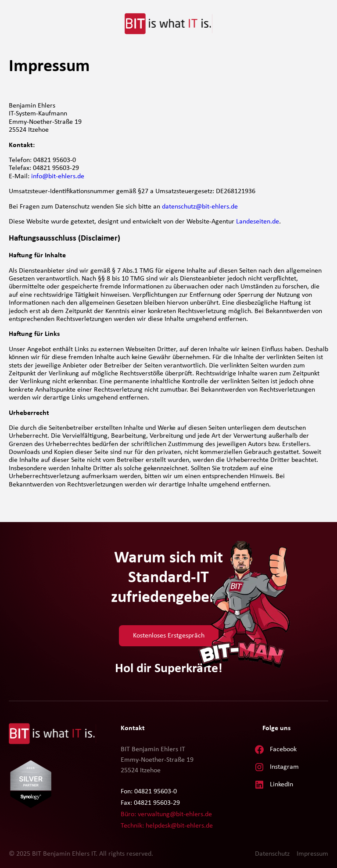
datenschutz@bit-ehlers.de (200, 207)
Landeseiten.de (258, 222)
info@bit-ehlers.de (58, 176)
